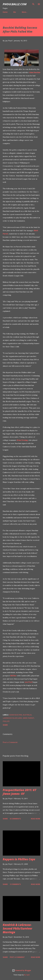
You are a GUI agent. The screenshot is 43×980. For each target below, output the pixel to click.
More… (25, 12)
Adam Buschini (35, 72)
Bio (15, 12)
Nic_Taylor (27, 975)
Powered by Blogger (22, 970)
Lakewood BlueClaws (12, 718)
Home (5, 12)
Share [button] (5, 725)
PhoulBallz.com (15, 4)
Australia (27, 715)
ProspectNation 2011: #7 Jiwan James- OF (19, 792)
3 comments (15, 884)
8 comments (15, 819)
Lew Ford (28, 682)
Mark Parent (28, 718)
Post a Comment (10, 742)
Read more (36, 819)
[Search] (33, 4)
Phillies (6, 721)
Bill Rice (13, 676)
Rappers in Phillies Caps (19, 859)
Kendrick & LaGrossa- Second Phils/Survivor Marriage (17, 928)
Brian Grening (22, 440)
